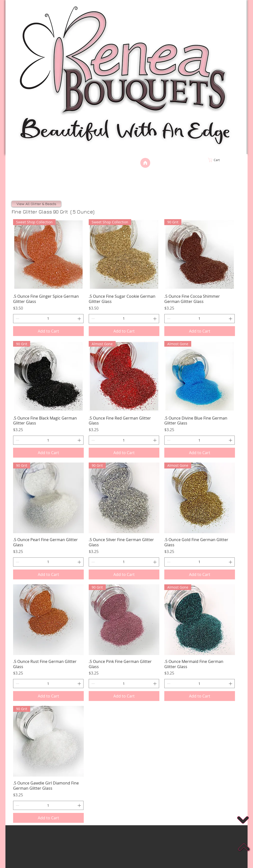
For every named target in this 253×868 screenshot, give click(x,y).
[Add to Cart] (48, 331)
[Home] (145, 163)
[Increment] (80, 319)
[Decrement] (17, 319)
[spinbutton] (48, 319)
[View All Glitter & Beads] (36, 204)
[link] (224, 160)
